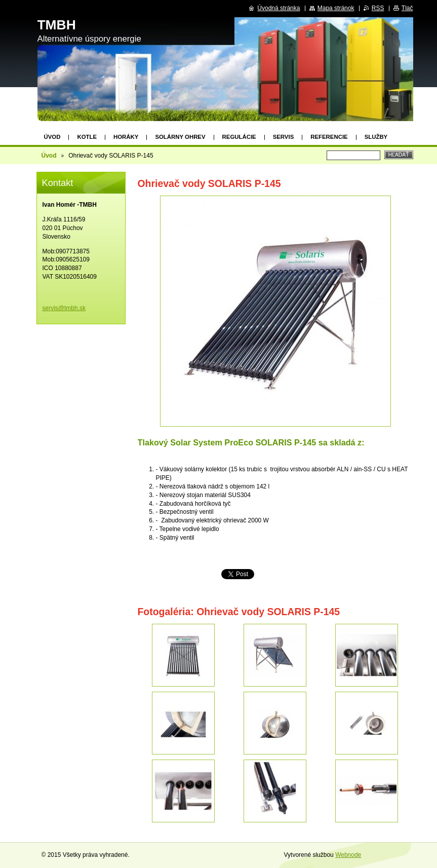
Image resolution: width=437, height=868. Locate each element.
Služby (376, 137)
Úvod (52, 137)
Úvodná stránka (279, 8)
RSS (378, 8)
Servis (284, 137)
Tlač (407, 8)
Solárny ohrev (180, 137)
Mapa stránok (336, 8)
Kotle (87, 137)
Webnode (348, 855)
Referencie (329, 137)
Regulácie (239, 137)
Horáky (126, 137)
